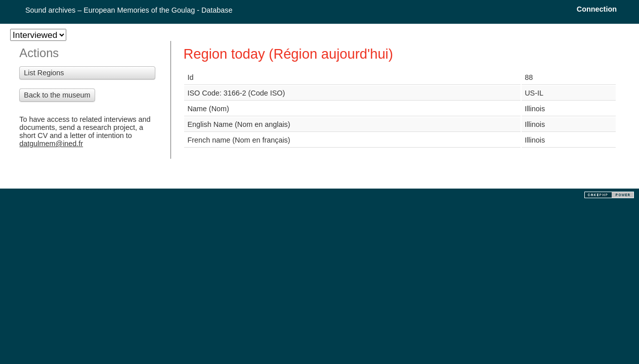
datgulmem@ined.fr (51, 144)
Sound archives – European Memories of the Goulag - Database (129, 10)
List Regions (44, 73)
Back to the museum (57, 95)
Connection (597, 9)
